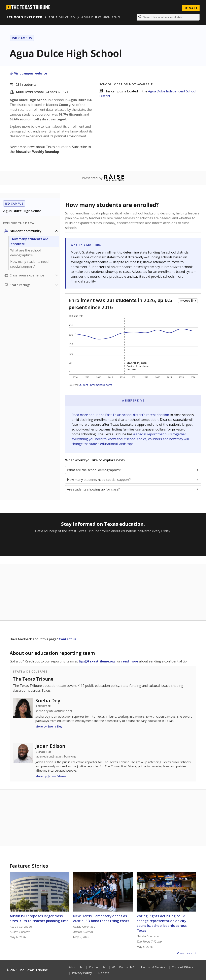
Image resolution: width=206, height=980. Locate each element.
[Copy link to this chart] (188, 301)
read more (130, 661)
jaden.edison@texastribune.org (56, 756)
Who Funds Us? (123, 967)
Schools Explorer (24, 17)
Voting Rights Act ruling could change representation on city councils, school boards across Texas (162, 923)
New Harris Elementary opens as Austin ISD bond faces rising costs (101, 918)
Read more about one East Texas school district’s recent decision (121, 415)
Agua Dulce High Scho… (102, 17)
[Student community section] (32, 231)
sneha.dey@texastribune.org (54, 711)
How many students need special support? (29, 264)
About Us (76, 967)
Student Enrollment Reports (95, 385)
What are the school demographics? (25, 253)
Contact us (67, 639)
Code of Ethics (182, 967)
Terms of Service (153, 967)
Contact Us (97, 967)
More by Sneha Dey (49, 726)
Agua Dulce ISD (62, 17)
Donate (104, 973)
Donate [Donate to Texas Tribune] (191, 8)
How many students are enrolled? (29, 241)
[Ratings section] (32, 285)
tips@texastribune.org (97, 661)
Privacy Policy (82, 973)
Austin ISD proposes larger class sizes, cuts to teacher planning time (39, 918)
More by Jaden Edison (51, 776)
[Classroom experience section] (32, 275)
